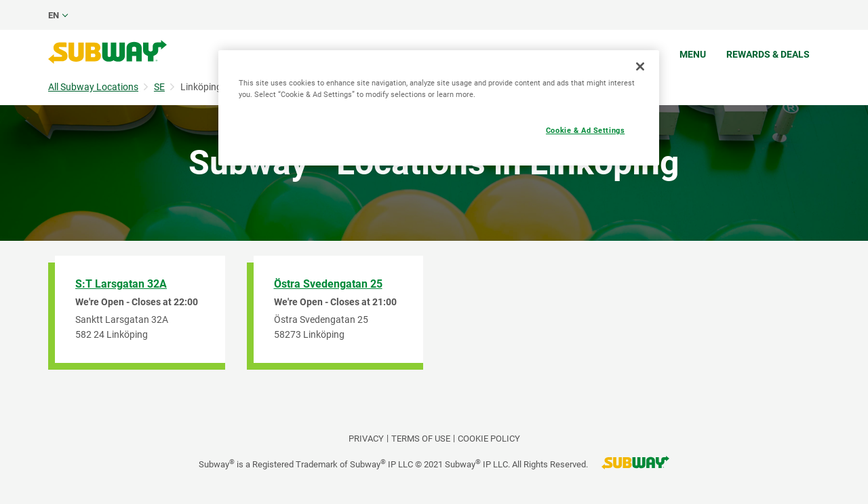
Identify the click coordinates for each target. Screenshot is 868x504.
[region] (439, 108)
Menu (693, 54)
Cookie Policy (489, 439)
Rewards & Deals (768, 54)
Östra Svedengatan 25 (328, 284)
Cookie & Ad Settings (585, 130)
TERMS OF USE (421, 439)
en (54, 15)
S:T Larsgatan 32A (121, 284)
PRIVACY (366, 439)
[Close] (640, 66)
